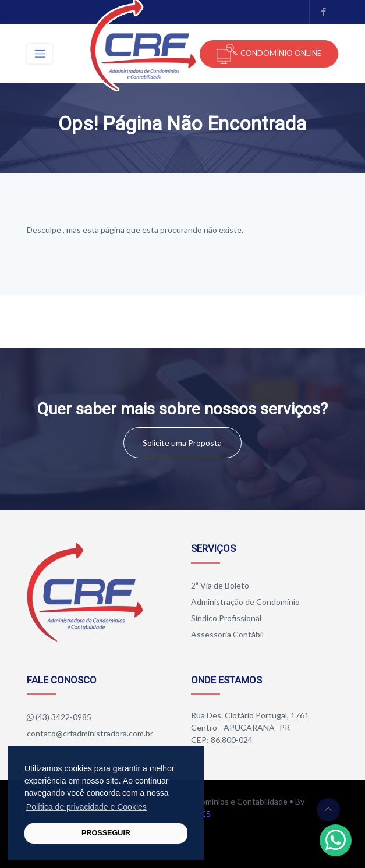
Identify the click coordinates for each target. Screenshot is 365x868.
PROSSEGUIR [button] (106, 833)
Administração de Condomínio (245, 602)
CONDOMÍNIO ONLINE (269, 54)
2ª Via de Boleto (220, 585)
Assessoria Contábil (227, 634)
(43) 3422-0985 (63, 717)
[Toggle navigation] (40, 54)
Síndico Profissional (226, 618)
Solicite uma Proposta (182, 443)
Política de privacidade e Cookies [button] (86, 807)
